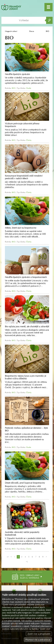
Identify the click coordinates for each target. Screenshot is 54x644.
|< (8, 557)
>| (27, 562)
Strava (32, 31)
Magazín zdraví (11, 31)
